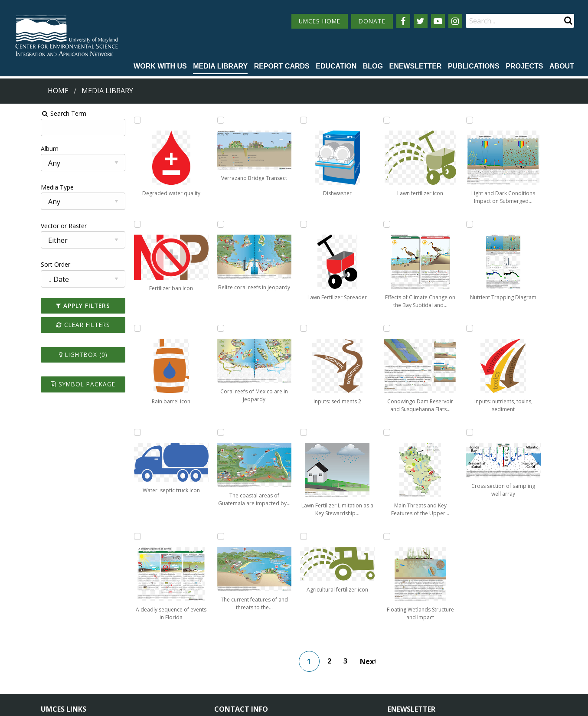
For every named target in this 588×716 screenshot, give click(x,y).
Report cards (282, 66)
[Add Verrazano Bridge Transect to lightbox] (193, 224)
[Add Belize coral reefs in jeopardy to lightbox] (193, 328)
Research (54, 669)
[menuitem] (160, 67)
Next (374, 557)
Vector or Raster (29, 226)
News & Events (142, 637)
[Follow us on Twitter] (421, 21)
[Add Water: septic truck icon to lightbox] (114, 432)
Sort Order (20, 264)
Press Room (138, 669)
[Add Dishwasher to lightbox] (272, 328)
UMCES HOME (320, 21)
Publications (474, 66)
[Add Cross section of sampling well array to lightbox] (509, 432)
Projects (524, 66)
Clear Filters (54, 325)
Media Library (220, 66)
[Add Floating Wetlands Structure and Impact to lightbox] (430, 432)
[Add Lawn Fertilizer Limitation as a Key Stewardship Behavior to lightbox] (351, 224)
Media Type (22, 187)
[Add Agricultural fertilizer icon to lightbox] (351, 328)
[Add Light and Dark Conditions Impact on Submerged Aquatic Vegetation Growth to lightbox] (509, 120)
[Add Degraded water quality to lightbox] (114, 120)
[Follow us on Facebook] (403, 21)
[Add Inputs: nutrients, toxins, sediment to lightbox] (509, 328)
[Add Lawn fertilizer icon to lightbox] (351, 432)
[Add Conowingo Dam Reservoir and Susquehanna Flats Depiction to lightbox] (430, 224)
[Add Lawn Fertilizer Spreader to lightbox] (272, 432)
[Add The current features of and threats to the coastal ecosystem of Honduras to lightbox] (272, 224)
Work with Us (160, 66)
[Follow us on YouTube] (438, 21)
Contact (237, 661)
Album (15, 149)
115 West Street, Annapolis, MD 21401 (276, 622)
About (562, 66)
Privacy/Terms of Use (239, 704)
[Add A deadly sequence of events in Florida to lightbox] (193, 120)
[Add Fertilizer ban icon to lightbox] (114, 224)
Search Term (28, 113)
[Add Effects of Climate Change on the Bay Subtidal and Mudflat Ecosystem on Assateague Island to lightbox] (430, 120)
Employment (139, 653)
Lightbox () (54, 355)
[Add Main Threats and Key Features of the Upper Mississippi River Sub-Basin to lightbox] (430, 328)
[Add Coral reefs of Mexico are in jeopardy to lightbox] (193, 432)
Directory (54, 653)
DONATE (372, 21)
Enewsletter (415, 66)
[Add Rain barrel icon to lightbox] (114, 328)
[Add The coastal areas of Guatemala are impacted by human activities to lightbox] (272, 120)
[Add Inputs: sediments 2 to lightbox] (351, 120)
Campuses (56, 637)
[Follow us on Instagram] (455, 21)
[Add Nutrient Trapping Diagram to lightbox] (509, 224)
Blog (373, 66)
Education (336, 66)
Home (58, 91)
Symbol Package (54, 384)
